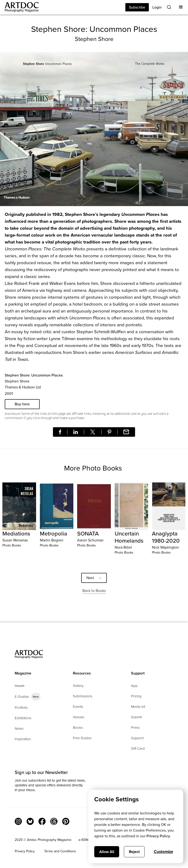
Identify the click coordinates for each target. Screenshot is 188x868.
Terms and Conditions (60, 851)
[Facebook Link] (42, 821)
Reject (134, 852)
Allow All (107, 852)
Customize (163, 852)
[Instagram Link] (18, 821)
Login (157, 7)
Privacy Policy (25, 851)
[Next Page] (94, 578)
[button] (181, 7)
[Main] (19, 7)
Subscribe (137, 7)
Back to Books (94, 591)
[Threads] (54, 821)
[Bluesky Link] (30, 821)
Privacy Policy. (159, 836)
